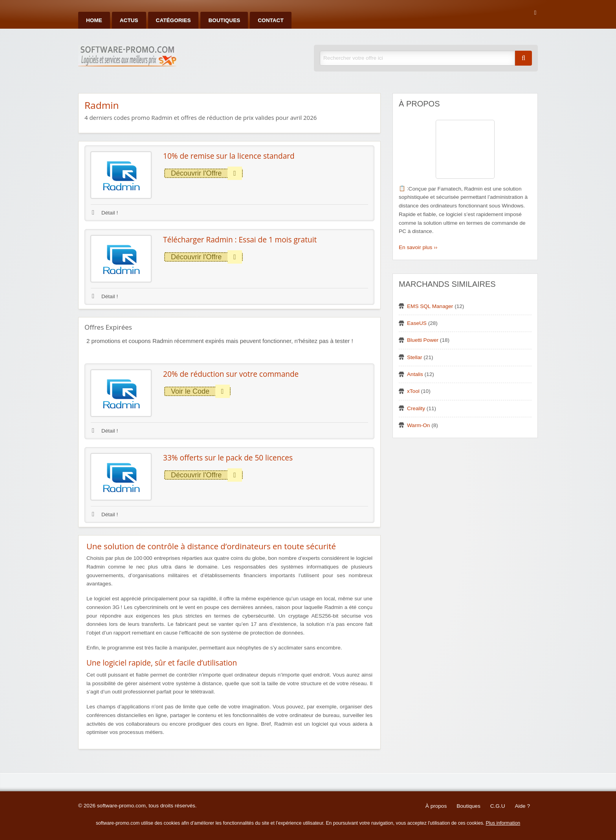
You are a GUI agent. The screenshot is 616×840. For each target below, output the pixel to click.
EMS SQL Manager (430, 306)
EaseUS (417, 323)
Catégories (173, 20)
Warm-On (418, 425)
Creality (416, 408)
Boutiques (224, 20)
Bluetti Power (423, 340)
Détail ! (105, 213)
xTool (413, 391)
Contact (270, 20)
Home (94, 20)
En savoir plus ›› (418, 247)
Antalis (415, 374)
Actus (129, 20)
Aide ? (522, 806)
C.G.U (498, 806)
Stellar (415, 357)
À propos (436, 806)
